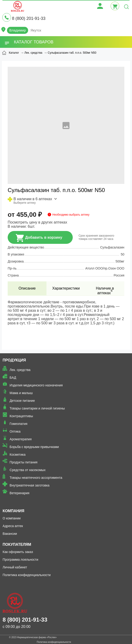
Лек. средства (20, 370)
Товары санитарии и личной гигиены (37, 408)
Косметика (17, 455)
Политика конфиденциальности (27, 575)
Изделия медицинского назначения (36, 385)
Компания (13, 511)
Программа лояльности (20, 560)
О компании (12, 518)
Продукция (14, 360)
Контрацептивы (21, 416)
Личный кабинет (15, 567)
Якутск (36, 30)
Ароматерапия (21, 439)
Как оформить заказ (18, 552)
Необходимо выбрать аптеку (71, 215)
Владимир (18, 30)
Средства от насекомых (28, 470)
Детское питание (22, 401)
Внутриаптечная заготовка (30, 485)
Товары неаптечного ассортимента (36, 478)
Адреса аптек (13, 526)
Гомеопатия (18, 424)
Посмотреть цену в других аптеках (37, 222)
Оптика (15, 431)
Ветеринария (19, 493)
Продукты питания (23, 462)
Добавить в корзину (39, 238)
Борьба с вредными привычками (34, 447)
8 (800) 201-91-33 (29, 18)
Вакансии (10, 534)
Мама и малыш (21, 393)
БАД (13, 378)
